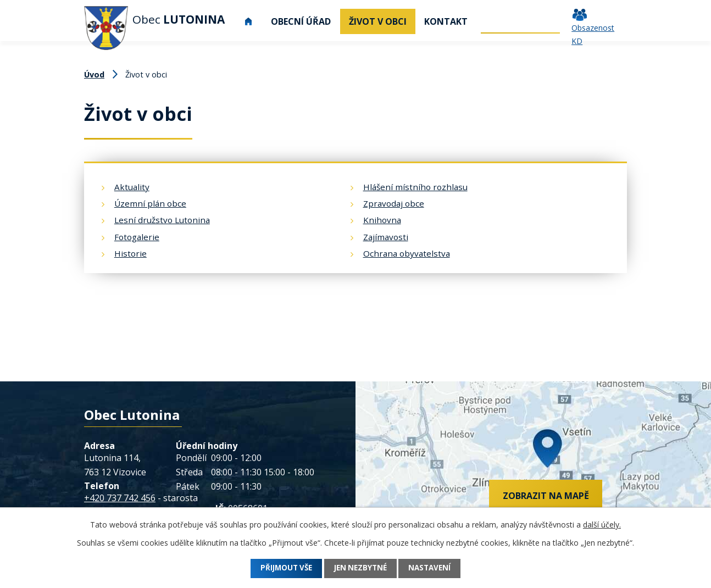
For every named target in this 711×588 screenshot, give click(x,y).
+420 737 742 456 (120, 498)
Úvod (248, 21)
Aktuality (132, 187)
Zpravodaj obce (394, 203)
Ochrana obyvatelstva (407, 253)
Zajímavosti (386, 237)
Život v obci (378, 21)
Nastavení (437, 568)
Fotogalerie (137, 237)
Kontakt (446, 21)
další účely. (602, 525)
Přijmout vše (280, 568)
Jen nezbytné (361, 568)
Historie (130, 253)
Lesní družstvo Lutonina (162, 220)
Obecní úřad (301, 21)
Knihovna (382, 220)
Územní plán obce (150, 203)
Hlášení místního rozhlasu (415, 187)
